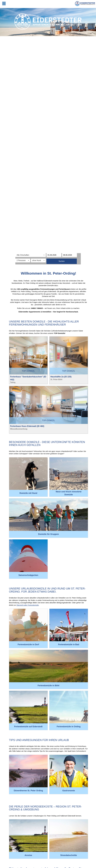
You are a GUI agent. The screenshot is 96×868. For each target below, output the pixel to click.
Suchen (62, 261)
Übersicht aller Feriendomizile (28, 605)
